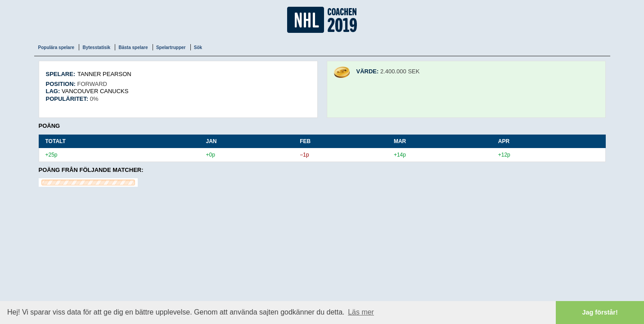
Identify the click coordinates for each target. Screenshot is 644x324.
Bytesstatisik (96, 47)
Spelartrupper (171, 47)
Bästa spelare (133, 47)
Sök (198, 47)
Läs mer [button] (361, 312)
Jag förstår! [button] (600, 312)
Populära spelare (56, 47)
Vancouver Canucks (95, 91)
